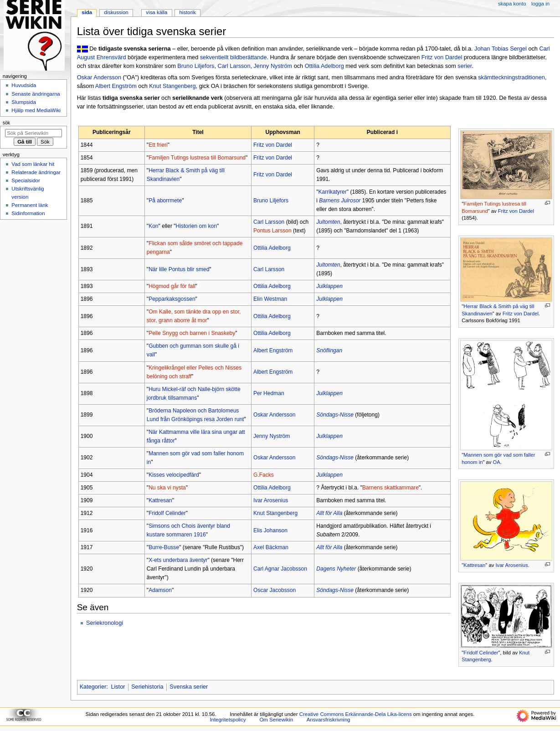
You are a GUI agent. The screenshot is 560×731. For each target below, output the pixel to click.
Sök (6, 123)
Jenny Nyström (273, 66)
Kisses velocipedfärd (174, 475)
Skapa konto (512, 4)
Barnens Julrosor (340, 201)
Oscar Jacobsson (275, 590)
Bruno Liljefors (196, 66)
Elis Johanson (270, 530)
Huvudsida (24, 85)
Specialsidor (26, 180)
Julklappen (329, 286)
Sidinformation (28, 213)
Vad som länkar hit (33, 164)
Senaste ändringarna (36, 94)
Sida (87, 12)
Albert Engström (116, 86)
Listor (118, 687)
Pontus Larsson (272, 231)
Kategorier (93, 687)
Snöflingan (329, 350)
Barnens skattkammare (390, 488)
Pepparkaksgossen (172, 299)
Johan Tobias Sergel (501, 49)
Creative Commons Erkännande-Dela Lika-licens (356, 714)
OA (497, 462)
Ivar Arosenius (511, 565)
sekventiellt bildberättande (234, 57)
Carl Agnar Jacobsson (280, 569)
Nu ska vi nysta (167, 488)
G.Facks (264, 475)
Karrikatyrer (333, 192)
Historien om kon (196, 226)
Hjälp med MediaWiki (36, 110)
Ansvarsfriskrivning (329, 720)
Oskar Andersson (99, 77)
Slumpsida (23, 102)
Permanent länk (30, 205)
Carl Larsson (234, 66)
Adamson (160, 590)
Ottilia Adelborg (324, 66)
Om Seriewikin (276, 720)
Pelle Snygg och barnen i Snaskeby (192, 333)
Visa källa (157, 12)
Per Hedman (269, 393)
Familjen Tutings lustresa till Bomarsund (197, 158)
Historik (188, 12)
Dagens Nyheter (336, 569)
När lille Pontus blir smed (179, 269)
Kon (153, 226)
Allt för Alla (329, 513)
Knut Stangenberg (172, 86)
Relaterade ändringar (36, 172)
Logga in (540, 4)
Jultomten (328, 222)
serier (465, 66)
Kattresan (474, 565)
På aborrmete (165, 201)
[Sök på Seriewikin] (33, 133)
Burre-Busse (164, 547)
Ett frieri (158, 145)
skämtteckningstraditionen (511, 77)
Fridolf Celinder (481, 653)
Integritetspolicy (228, 720)
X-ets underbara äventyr (178, 560)
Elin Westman (270, 299)
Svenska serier (189, 687)
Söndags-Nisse (335, 415)
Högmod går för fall (172, 286)
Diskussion (116, 12)
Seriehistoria (147, 687)
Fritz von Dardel (442, 57)
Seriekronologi (105, 623)
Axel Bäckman (271, 547)
